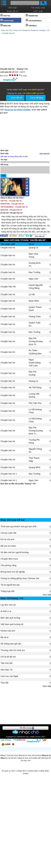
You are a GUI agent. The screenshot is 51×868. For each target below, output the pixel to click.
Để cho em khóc (8, 567)
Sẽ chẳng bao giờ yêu (11, 665)
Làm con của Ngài (9, 697)
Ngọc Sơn (33, 280)
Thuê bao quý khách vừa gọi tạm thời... (19, 548)
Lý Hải (32, 296)
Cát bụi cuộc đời (8, 554)
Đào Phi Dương (32, 375)
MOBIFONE (33, 16)
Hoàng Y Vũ (45, 30)
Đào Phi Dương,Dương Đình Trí (36, 343)
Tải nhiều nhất (38, 8)
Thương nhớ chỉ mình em (13, 671)
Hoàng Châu (35, 318)
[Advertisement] (25, 513)
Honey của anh (8, 652)
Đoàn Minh (34, 302)
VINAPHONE (8, 21)
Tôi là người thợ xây (10, 606)
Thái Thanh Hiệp (34, 461)
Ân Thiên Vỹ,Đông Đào (35, 353)
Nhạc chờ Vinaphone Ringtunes (26, 30)
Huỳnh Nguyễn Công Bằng (36, 288)
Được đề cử (13, 11)
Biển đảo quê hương (10, 639)
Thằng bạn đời (7, 612)
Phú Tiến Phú (35, 404)
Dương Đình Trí (35, 266)
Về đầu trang (25, 787)
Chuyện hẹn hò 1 (9, 475)
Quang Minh (35, 469)
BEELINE (7, 26)
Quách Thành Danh (35, 310)
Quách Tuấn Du (35, 326)
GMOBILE (33, 26)
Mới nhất (13, 8)
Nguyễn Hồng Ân (35, 452)
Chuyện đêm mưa (9, 580)
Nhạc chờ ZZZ (7, 30)
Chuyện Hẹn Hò (8, 288)
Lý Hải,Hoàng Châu (35, 412)
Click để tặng (37, 98)
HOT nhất (38, 11)
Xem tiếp (47, 616)
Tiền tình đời (6, 684)
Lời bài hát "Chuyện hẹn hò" (12, 214)
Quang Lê (33, 249)
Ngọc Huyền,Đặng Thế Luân (35, 364)
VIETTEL (7, 16)
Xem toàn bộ (44, 153)
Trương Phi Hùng (34, 443)
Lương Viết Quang (34, 397)
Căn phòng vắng (8, 586)
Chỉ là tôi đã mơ (8, 678)
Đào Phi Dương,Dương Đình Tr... (36, 432)
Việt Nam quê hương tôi (12, 645)
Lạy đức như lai (8, 626)
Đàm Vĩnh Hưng (33, 257)
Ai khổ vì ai (6, 632)
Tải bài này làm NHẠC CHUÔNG (17, 110)
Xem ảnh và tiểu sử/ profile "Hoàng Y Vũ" (18, 485)
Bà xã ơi (5, 658)
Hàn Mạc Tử (7, 691)
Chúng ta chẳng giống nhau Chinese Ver (20, 599)
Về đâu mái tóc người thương (15, 573)
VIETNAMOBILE (35, 21)
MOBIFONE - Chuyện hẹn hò (12, 205)
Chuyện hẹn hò (8, 33)
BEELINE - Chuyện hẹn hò (11, 211)
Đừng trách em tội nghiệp (13, 593)
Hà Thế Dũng (35, 389)
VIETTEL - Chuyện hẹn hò (11, 202)
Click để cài (16, 98)
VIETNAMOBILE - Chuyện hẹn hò (14, 208)
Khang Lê (33, 382)
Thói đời (4, 704)
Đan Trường (34, 274)
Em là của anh (7, 560)
